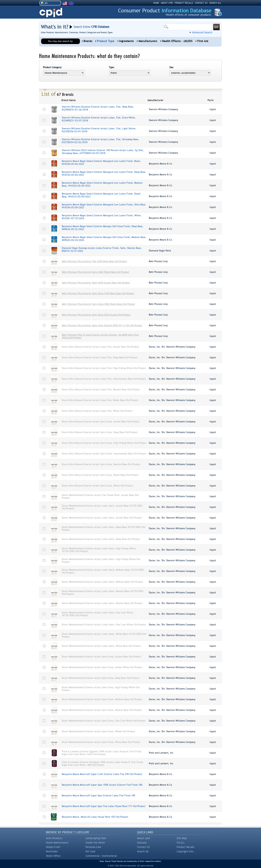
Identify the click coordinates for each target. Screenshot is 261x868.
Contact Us (143, 847)
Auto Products (54, 838)
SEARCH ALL (215, 3)
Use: (172, 67)
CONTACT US (201, 3)
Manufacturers (148, 41)
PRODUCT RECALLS (184, 3)
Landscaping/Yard (96, 838)
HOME (156, 3)
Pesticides (52, 851)
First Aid (203, 41)
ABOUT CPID (167, 3)
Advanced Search (202, 32)
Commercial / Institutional (101, 856)
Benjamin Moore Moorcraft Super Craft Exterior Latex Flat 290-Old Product (102, 774)
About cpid (143, 838)
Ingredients (126, 41)
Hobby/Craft (53, 847)
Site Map (182, 838)
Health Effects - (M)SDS (177, 41)
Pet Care (90, 851)
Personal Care (93, 847)
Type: (112, 67)
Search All (143, 851)
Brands (88, 41)
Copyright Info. (185, 851)
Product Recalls (186, 847)
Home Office (53, 856)
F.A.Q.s (181, 843)
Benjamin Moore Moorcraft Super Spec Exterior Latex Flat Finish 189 (98, 796)
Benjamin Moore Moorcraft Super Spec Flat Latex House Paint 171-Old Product (104, 806)
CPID (51, 13)
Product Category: (53, 67)
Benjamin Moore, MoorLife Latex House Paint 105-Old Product (95, 817)
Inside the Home (95, 843)
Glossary (142, 843)
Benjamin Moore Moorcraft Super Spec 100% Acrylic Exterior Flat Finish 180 (102, 785)
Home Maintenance (57, 843)
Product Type (106, 41)
